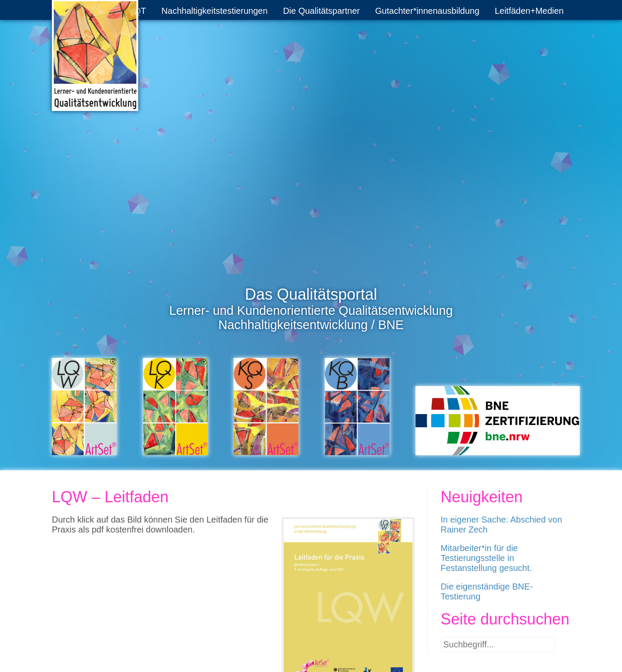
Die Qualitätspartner (321, 11)
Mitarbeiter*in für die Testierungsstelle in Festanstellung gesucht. (486, 558)
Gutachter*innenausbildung (427, 11)
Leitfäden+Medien (529, 11)
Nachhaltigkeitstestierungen (215, 11)
